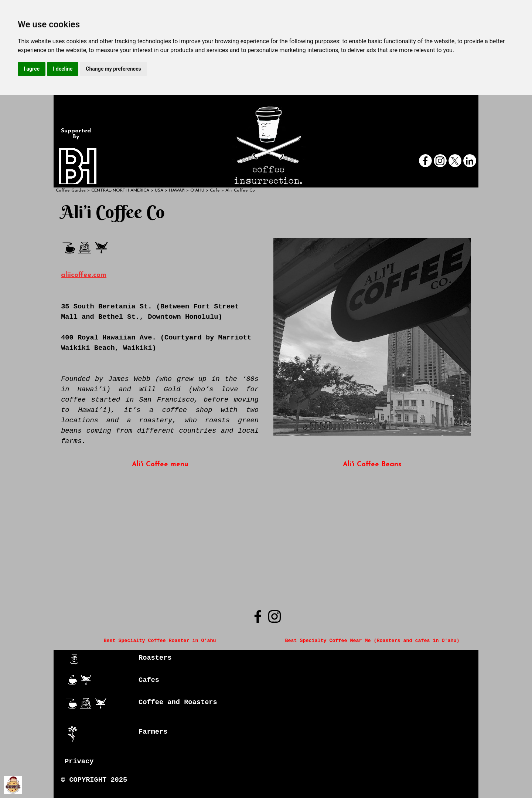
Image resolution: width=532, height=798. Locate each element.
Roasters (155, 658)
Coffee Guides (71, 190)
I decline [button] (63, 69)
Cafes (149, 680)
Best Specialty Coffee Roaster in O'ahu (160, 641)
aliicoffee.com (84, 275)
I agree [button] (32, 69)
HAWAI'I (177, 190)
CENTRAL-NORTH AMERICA (120, 190)
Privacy (79, 761)
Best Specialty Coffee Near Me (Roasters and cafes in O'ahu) (372, 641)
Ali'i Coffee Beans (372, 465)
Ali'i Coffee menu (160, 465)
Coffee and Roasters (178, 702)
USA (159, 190)
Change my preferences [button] (113, 69)
